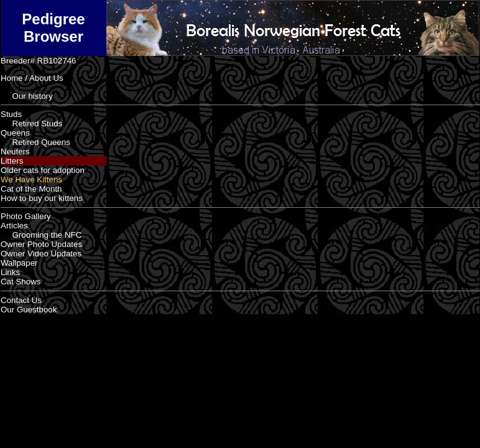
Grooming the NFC (41, 235)
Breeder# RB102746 (39, 61)
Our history (27, 96)
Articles (14, 226)
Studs (11, 114)
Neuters (15, 152)
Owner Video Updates (41, 254)
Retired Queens (35, 142)
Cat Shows (21, 282)
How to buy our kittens (42, 198)
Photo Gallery (26, 216)
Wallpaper (19, 263)
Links (10, 272)
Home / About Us (32, 78)
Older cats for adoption (43, 170)
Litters (12, 161)
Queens (15, 133)
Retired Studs (31, 124)
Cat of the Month (31, 189)
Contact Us (21, 300)
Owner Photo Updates (41, 244)
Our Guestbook (29, 310)
